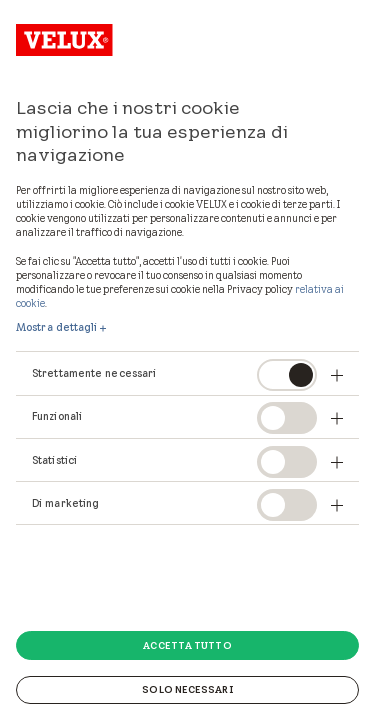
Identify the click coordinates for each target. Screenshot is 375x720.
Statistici (54, 460)
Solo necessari (187, 689)
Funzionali (57, 416)
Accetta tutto (187, 645)
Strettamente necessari (94, 373)
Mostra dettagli (57, 327)
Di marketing (65, 503)
